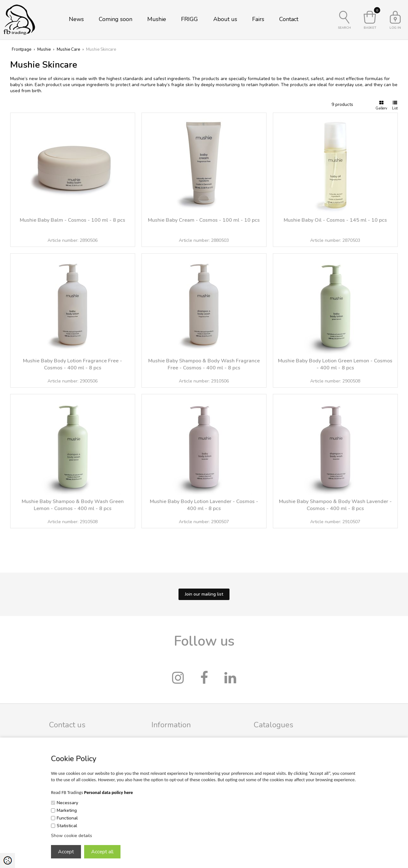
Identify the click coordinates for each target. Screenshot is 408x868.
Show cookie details (72, 836)
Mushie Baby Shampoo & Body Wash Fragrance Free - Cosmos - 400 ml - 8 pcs (204, 364)
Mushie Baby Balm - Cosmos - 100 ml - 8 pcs (73, 220)
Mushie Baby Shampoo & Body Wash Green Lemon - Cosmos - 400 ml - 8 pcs (73, 505)
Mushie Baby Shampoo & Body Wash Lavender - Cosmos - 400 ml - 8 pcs (335, 505)
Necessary (67, 803)
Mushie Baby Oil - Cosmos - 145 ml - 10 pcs (335, 220)
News (76, 19)
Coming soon (116, 19)
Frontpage (22, 49)
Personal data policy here (109, 792)
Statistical (67, 826)
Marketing (67, 810)
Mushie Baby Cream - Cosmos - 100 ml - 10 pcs (204, 220)
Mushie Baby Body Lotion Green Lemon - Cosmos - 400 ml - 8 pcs (335, 364)
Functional (67, 818)
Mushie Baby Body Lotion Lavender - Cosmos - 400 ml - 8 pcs (204, 505)
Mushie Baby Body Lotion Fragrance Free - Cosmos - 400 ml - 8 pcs (73, 364)
